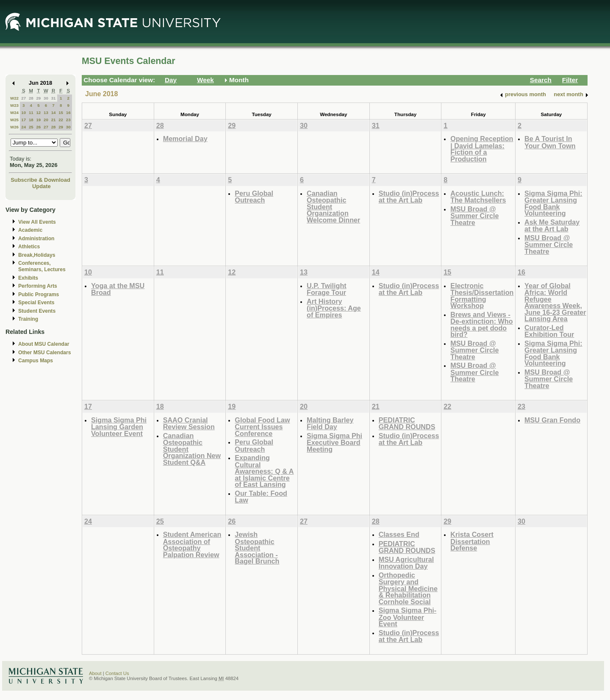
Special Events (36, 303)
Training (28, 319)
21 (54, 120)
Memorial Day (185, 139)
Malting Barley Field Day (330, 424)
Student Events (37, 311)
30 (46, 98)
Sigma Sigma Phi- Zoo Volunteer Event (408, 617)
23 (68, 120)
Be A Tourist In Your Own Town (550, 142)
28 (31, 98)
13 (46, 112)
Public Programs (39, 294)
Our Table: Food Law (261, 497)
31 (54, 98)
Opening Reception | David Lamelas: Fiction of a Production (482, 149)
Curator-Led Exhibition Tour (549, 331)
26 (38, 127)
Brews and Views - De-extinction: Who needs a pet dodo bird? (481, 325)
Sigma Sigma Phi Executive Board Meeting (334, 442)
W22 (14, 98)
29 (38, 98)
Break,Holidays (37, 255)
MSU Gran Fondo (552, 420)
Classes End (399, 534)
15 (61, 112)
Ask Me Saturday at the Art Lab (552, 226)
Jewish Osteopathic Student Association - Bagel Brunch (257, 548)
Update (42, 186)
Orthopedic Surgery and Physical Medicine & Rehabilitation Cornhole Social (408, 588)
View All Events (37, 222)
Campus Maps (36, 361)
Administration (36, 239)
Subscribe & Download (40, 180)
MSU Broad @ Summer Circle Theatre (474, 216)
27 (24, 98)
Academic (30, 230)
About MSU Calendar (44, 344)
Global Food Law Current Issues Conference (262, 427)
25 (31, 127)
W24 (14, 112)
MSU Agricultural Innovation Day (406, 563)
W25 (14, 120)
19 (38, 120)
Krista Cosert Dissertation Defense (472, 541)
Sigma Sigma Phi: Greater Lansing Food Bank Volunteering (553, 203)
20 (46, 120)
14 (54, 112)
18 (31, 120)
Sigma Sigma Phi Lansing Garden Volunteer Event (119, 427)
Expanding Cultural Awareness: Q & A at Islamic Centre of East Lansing (264, 471)
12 (38, 112)
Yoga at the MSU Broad (118, 289)
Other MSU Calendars (45, 353)
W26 (14, 127)
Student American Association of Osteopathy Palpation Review (192, 544)
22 (61, 120)
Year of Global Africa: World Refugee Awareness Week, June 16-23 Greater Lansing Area (555, 302)
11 (31, 112)
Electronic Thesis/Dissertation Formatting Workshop (482, 296)
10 (24, 112)
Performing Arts (38, 286)
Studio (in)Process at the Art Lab (409, 197)
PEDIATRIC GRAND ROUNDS (407, 424)
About (95, 673)
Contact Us (117, 673)
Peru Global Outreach (254, 197)
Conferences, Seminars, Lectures (42, 266)
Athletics (29, 247)
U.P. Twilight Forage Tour (327, 289)
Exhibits (28, 278)
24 (24, 127)
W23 (14, 105)
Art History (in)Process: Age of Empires (334, 308)
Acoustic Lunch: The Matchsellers (478, 197)
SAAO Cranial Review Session (189, 424)
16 (68, 112)
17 (24, 120)
